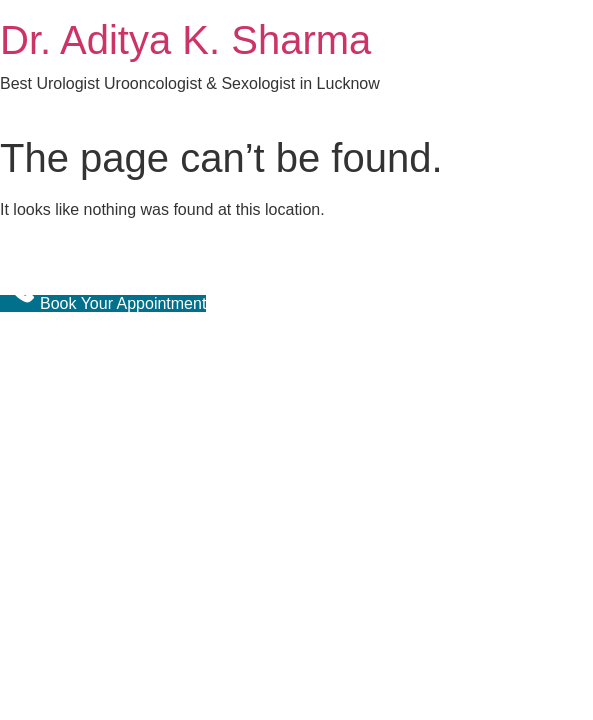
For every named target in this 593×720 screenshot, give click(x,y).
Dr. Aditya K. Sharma (185, 40)
